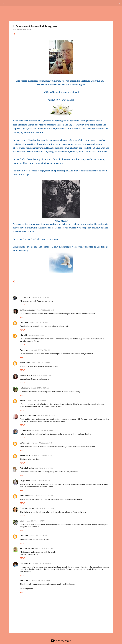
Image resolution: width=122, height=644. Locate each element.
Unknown (24, 322)
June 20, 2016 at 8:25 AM (36, 401)
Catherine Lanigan (28, 310)
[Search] (10, 3)
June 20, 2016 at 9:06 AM (44, 443)
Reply (22, 305)
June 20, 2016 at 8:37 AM (46, 415)
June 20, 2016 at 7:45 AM (42, 375)
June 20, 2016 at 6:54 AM (37, 335)
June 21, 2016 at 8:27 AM (41, 563)
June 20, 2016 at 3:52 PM (36, 521)
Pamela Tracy (26, 375)
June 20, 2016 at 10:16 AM (40, 481)
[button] (14, 34)
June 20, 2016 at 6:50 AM (38, 323)
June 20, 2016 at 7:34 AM (40, 363)
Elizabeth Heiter (27, 508)
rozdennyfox (26, 563)
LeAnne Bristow (27, 443)
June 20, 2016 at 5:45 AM (46, 310)
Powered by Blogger (61, 641)
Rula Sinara (25, 388)
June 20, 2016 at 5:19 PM (38, 536)
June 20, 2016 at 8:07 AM (40, 388)
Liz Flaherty (25, 297)
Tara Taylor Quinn (28, 415)
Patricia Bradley (27, 468)
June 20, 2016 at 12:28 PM (45, 508)
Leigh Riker (25, 481)
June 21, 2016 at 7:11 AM (44, 548)
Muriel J (23, 335)
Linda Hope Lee (27, 430)
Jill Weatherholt (27, 548)
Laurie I (23, 521)
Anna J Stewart (27, 495)
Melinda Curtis (26, 455)
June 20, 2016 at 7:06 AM (41, 350)
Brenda (23, 400)
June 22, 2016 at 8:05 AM (41, 580)
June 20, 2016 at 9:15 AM (44, 468)
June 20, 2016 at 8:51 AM (44, 430)
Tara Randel (25, 362)
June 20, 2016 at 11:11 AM (44, 496)
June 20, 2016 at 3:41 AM (40, 297)
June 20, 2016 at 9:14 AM (43, 456)
